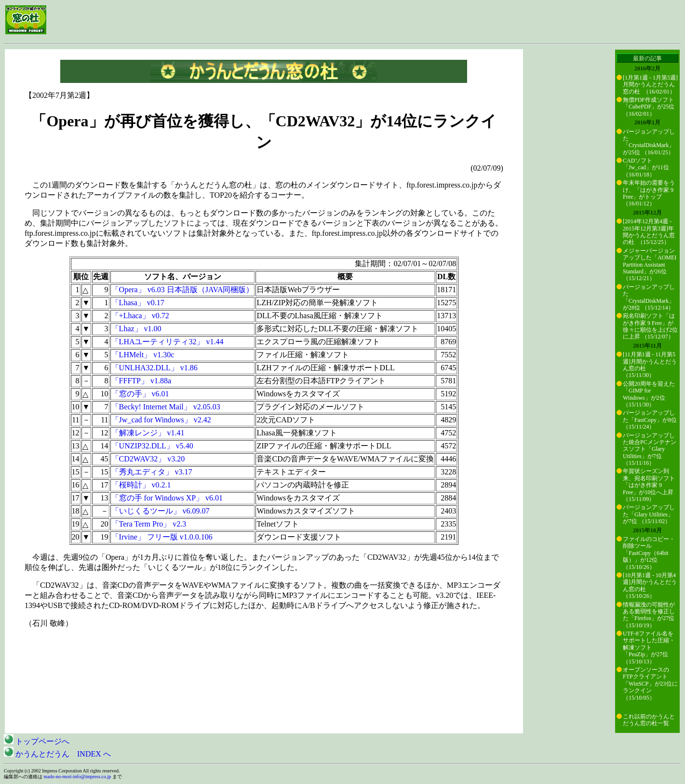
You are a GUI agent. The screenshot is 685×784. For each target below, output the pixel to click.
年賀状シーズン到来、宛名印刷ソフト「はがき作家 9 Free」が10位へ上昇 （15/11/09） (649, 485)
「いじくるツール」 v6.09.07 (161, 511)
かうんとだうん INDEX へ (57, 754)
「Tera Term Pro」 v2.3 (149, 524)
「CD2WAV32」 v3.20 (148, 459)
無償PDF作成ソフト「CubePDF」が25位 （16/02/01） (649, 107)
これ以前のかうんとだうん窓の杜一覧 (649, 720)
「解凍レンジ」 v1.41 (148, 433)
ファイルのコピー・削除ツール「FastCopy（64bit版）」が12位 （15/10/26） (649, 553)
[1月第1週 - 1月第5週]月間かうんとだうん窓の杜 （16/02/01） (650, 85)
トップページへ (37, 741)
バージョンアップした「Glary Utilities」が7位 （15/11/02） (649, 514)
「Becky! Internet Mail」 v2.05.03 (166, 407)
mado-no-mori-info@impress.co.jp (78, 777)
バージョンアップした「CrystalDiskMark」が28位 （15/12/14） (649, 297)
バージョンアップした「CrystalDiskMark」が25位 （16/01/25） (649, 142)
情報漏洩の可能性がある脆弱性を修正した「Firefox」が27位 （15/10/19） (649, 615)
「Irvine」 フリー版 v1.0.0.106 (162, 537)
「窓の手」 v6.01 (140, 394)
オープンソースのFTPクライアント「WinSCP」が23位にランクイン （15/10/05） (650, 684)
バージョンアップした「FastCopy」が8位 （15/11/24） (650, 420)
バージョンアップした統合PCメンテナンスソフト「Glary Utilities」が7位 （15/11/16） (650, 449)
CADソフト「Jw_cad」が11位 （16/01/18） (646, 168)
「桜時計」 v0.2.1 (141, 485)
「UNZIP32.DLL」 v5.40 (152, 446)
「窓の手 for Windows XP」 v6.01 (167, 498)
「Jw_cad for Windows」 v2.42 (161, 420)
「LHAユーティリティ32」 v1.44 (168, 342)
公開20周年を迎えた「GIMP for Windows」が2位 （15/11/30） (649, 394)
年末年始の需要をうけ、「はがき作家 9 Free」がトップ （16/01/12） (649, 193)
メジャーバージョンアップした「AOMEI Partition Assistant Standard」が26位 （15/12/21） (650, 265)
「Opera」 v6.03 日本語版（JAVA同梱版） (183, 290)
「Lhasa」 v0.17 (138, 303)
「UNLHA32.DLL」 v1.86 (154, 368)
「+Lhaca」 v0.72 (140, 316)
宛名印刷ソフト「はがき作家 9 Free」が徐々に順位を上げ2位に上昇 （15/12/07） (650, 326)
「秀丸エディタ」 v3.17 (152, 472)
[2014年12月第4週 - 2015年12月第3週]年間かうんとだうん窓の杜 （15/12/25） (649, 232)
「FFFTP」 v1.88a (141, 381)
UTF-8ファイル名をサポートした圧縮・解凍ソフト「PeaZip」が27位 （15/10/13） (649, 648)
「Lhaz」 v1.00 (136, 329)
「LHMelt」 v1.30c (143, 355)
